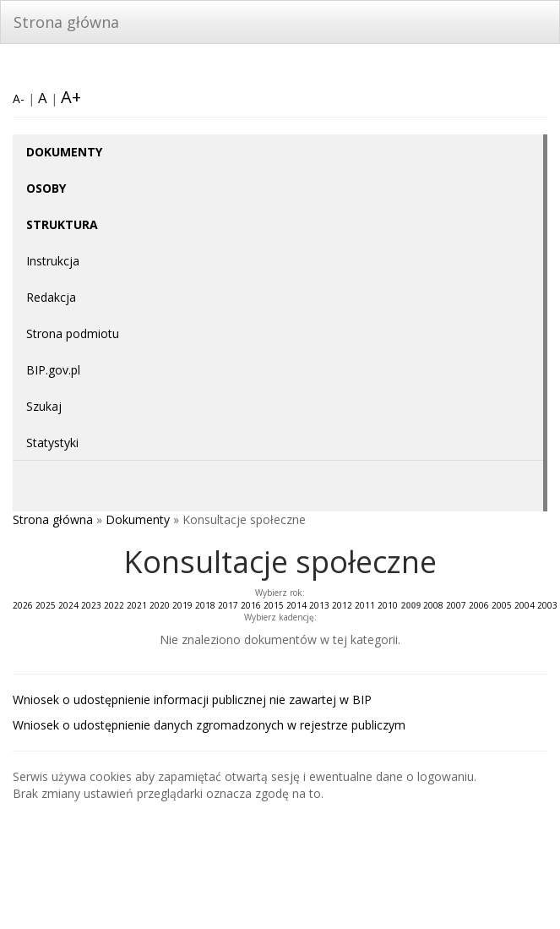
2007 (456, 605)
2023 (91, 605)
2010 (388, 605)
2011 (365, 605)
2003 (547, 605)
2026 (23, 605)
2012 (342, 605)
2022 (114, 605)
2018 (205, 605)
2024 (68, 605)
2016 (251, 605)
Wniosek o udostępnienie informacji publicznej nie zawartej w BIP (192, 699)
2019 (182, 605)
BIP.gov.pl (53, 370)
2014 (296, 605)
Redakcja (51, 297)
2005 (502, 605)
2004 (525, 605)
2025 (46, 605)
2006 (479, 605)
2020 (160, 605)
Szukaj (44, 406)
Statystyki (52, 443)
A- (19, 98)
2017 (228, 605)
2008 (433, 605)
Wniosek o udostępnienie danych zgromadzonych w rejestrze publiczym (209, 725)
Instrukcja (53, 261)
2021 (137, 605)
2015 (274, 605)
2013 (319, 605)
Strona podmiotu (73, 333)
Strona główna (66, 22)
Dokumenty (138, 519)
